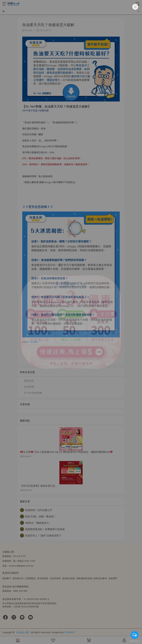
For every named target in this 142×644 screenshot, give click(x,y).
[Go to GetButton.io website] (135, 641)
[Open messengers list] (135, 635)
